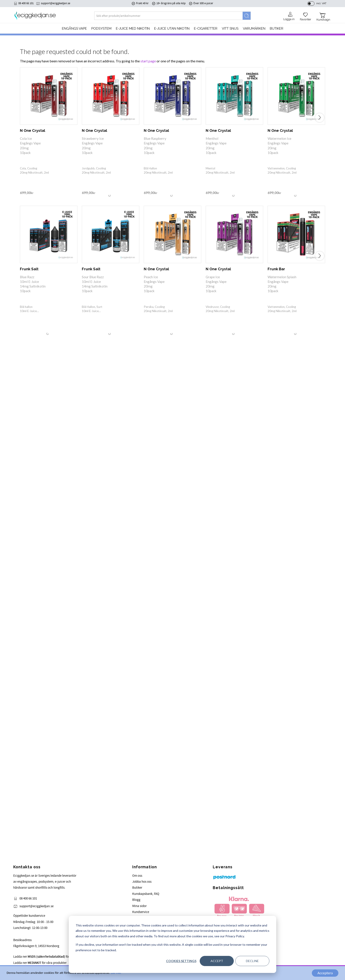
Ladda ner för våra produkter (40, 963)
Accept (217, 961)
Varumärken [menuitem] (254, 29)
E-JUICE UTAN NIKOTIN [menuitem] (172, 29)
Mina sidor (139, 906)
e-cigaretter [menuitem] (206, 29)
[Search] (247, 17)
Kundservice (141, 912)
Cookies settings (181, 961)
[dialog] (172, 944)
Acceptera (325, 973)
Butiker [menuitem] (277, 29)
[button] (306, 16)
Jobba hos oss (142, 882)
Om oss (137, 876)
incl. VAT (321, 4)
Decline (252, 961)
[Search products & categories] (169, 17)
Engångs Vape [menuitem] (74, 29)
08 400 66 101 (26, 4)
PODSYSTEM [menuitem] (101, 29)
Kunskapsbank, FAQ (146, 894)
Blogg (136, 900)
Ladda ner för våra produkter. (52, 957)
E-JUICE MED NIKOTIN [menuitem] (133, 29)
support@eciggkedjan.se (56, 4)
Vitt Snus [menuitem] (230, 29)
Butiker (137, 888)
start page (148, 61)
